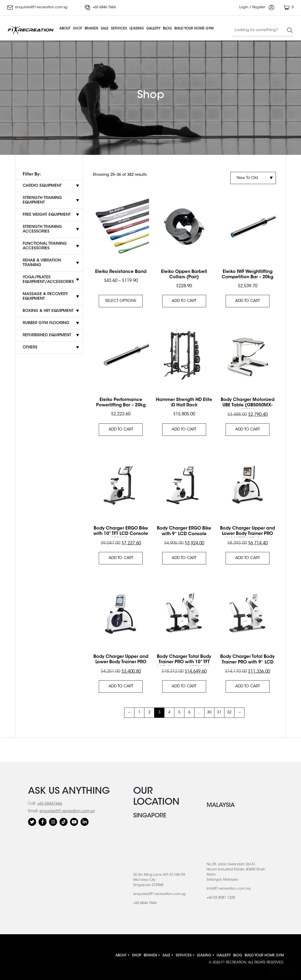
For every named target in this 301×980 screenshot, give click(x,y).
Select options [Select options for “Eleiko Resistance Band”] (121, 301)
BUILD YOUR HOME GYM (194, 29)
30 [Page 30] (209, 713)
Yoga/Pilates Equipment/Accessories (48, 280)
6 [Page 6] (189, 713)
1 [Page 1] (139, 713)
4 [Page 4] (169, 713)
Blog (167, 29)
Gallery (153, 29)
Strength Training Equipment (42, 200)
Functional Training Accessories (45, 246)
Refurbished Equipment (47, 335)
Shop (78, 29)
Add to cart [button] (184, 301)
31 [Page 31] (219, 713)
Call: (32, 804)
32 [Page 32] (229, 713)
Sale (105, 29)
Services (119, 29)
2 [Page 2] (149, 713)
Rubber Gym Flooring (46, 323)
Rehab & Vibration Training (42, 263)
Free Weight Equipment (47, 215)
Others (30, 347)
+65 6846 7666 (100, 8)
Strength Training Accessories (42, 229)
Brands (91, 29)
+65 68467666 (50, 804)
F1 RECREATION (234, 963)
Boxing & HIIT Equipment (48, 311)
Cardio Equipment (42, 186)
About (65, 29)
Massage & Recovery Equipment (45, 296)
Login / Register (257, 8)
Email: (33, 811)
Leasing (137, 29)
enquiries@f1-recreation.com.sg (37, 8)
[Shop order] (253, 178)
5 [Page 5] (179, 713)
